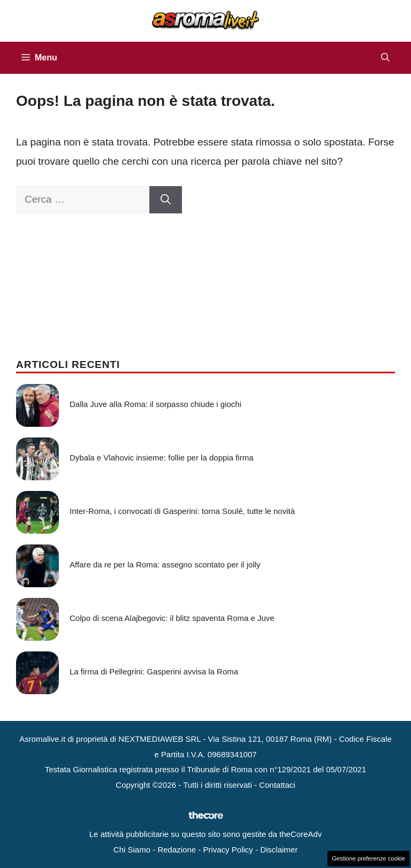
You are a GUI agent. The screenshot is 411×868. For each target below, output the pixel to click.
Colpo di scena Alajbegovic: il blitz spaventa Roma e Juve (172, 618)
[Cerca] (166, 200)
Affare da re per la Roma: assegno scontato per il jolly (165, 564)
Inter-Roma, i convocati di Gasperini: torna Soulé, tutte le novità (182, 511)
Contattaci (277, 785)
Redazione (177, 850)
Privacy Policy (228, 850)
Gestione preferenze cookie (368, 858)
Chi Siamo (132, 850)
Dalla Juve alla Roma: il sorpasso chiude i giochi (155, 404)
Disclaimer (279, 850)
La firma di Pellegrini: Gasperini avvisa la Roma (154, 671)
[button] (385, 58)
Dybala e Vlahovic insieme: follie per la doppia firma (162, 458)
